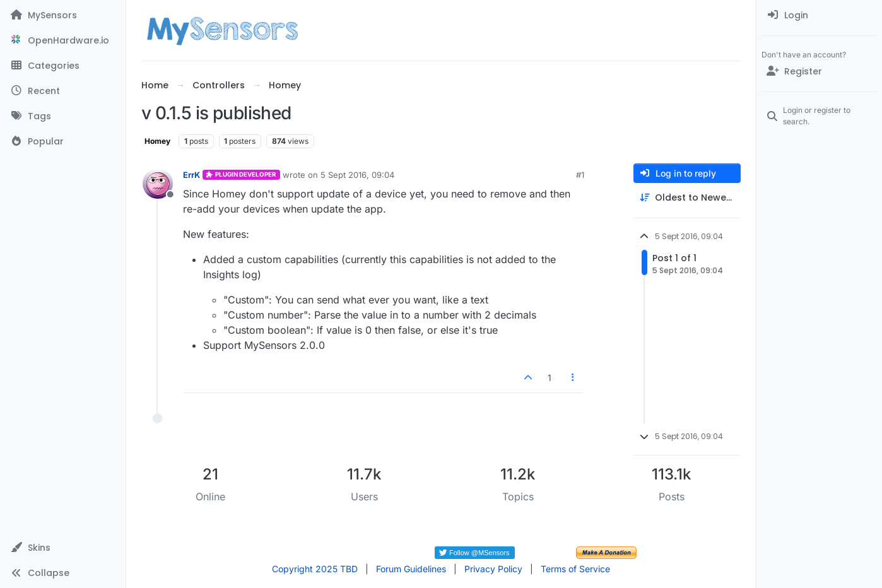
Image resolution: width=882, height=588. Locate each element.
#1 (580, 175)
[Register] (819, 71)
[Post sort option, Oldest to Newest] (687, 198)
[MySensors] (63, 15)
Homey (157, 141)
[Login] (819, 15)
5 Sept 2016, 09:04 (357, 175)
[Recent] (63, 91)
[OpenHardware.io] (63, 40)
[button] (63, 548)
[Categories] (63, 66)
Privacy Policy (493, 569)
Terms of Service (575, 569)
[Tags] (63, 116)
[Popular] (63, 141)
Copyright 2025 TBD (315, 569)
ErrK (191, 175)
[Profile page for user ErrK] (158, 184)
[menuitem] (819, 15)
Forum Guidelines (411, 569)
